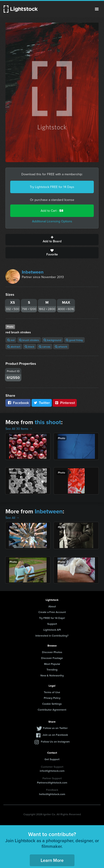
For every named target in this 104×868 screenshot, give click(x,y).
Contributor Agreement (52, 710)
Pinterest (65, 403)
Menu (97, 9)
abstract (14, 347)
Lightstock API (52, 630)
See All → (12, 518)
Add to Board (52, 240)
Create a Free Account (52, 612)
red (11, 340)
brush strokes (29, 340)
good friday (74, 340)
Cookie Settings (52, 704)
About (52, 606)
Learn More (52, 860)
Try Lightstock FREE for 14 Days (52, 187)
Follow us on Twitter (55, 728)
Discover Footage (52, 658)
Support (52, 624)
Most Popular (52, 664)
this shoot (48, 422)
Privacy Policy (52, 698)
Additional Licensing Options (52, 221)
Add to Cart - (52, 211)
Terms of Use (52, 692)
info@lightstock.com (52, 771)
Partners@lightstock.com (52, 783)
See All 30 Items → (19, 429)
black (30, 347)
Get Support (52, 759)
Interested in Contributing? (52, 636)
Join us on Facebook (55, 735)
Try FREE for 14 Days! (52, 618)
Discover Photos (52, 652)
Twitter (42, 403)
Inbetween (33, 272)
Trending (52, 670)
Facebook (18, 403)
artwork (61, 347)
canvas (45, 347)
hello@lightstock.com (52, 794)
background (52, 340)
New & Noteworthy (52, 675)
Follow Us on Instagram (55, 742)
